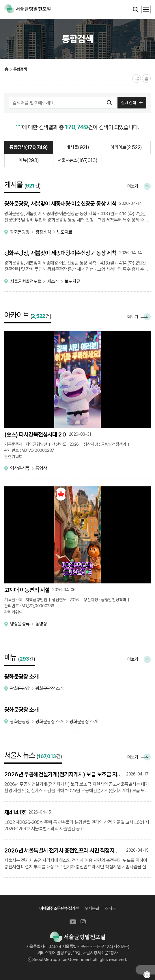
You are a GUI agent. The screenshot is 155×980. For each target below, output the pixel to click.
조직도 (111, 908)
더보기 (139, 186)
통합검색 (20, 69)
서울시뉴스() (78, 160)
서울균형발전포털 (6, 69)
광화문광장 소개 (50, 688)
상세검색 (129, 103)
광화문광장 (20, 232)
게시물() (77, 147)
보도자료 (65, 232)
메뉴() (29, 160)
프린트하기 (146, 78)
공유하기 (137, 78)
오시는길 (92, 908)
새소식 (53, 281)
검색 (109, 103)
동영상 (41, 468)
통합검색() (29, 147)
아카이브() (126, 147)
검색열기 (136, 10)
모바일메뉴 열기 (146, 10)
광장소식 (43, 232)
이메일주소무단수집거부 (59, 908)
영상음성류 (20, 468)
